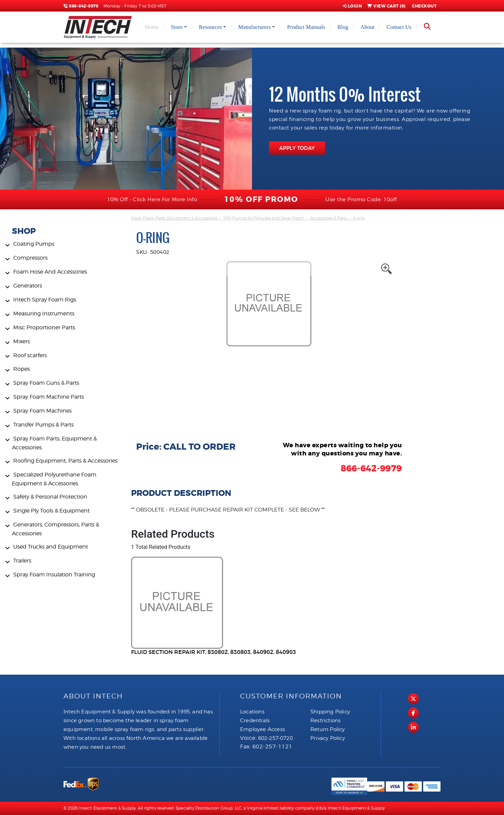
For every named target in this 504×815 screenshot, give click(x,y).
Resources (211, 27)
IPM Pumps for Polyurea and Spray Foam (264, 218)
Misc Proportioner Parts (44, 327)
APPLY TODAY (297, 148)
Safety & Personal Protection (50, 497)
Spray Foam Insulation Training (54, 575)
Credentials (255, 721)
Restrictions (326, 721)
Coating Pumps (34, 244)
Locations (252, 712)
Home (152, 27)
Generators (28, 286)
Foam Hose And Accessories (50, 272)
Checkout (424, 6)
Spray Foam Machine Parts (49, 397)
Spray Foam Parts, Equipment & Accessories (174, 218)
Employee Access (263, 729)
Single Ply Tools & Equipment (51, 511)
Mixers (22, 341)
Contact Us (399, 27)
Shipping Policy (330, 712)
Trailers (22, 561)
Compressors (30, 258)
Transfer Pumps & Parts (43, 425)
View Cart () (386, 6)
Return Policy (328, 729)
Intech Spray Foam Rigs (45, 300)
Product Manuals (306, 27)
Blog (343, 27)
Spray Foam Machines (42, 411)
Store (177, 27)
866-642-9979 (81, 6)
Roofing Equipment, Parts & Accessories (65, 461)
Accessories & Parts (329, 218)
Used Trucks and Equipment (51, 547)
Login (352, 6)
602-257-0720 (275, 738)
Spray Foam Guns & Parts (46, 383)
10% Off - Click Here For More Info (152, 200)
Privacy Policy (328, 738)
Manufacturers (254, 27)
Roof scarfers (30, 355)
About (367, 27)
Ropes (22, 369)
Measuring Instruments (44, 314)
